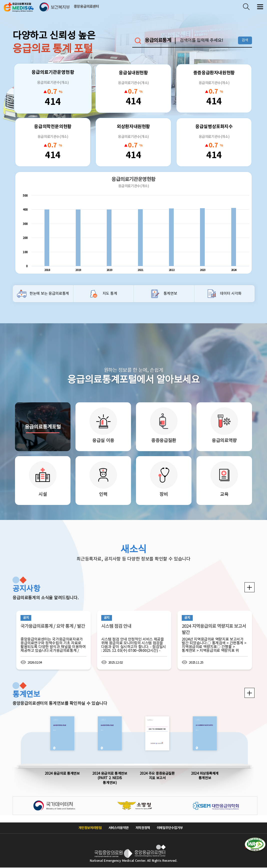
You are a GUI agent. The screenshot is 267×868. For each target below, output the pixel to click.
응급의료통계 (158, 41)
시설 (43, 495)
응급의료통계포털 (43, 427)
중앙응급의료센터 (86, 7)
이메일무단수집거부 (170, 828)
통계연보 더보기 (249, 693)
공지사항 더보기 (249, 587)
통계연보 (170, 294)
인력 (103, 495)
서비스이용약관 (119, 828)
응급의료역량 (224, 441)
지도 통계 (110, 294)
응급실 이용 (103, 441)
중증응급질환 (164, 441)
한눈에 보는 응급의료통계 (49, 294)
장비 (164, 495)
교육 (224, 495)
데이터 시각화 (231, 294)
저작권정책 (143, 828)
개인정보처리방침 (90, 828)
